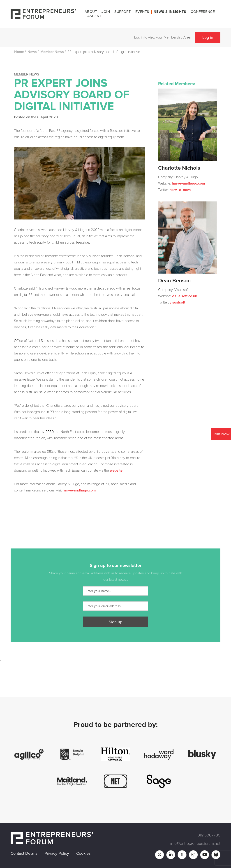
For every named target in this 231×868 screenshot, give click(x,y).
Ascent (94, 16)
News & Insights (170, 12)
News (32, 52)
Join (106, 12)
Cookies (83, 853)
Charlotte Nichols (179, 168)
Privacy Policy (57, 853)
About (91, 12)
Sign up (115, 622)
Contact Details (24, 853)
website (116, 471)
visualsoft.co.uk (184, 296)
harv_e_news (181, 190)
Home (19, 52)
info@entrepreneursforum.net (195, 843)
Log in (208, 37)
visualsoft (177, 302)
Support (123, 12)
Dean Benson (174, 281)
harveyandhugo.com (79, 490)
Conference (203, 12)
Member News (52, 52)
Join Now (221, 434)
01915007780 (209, 835)
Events (142, 12)
